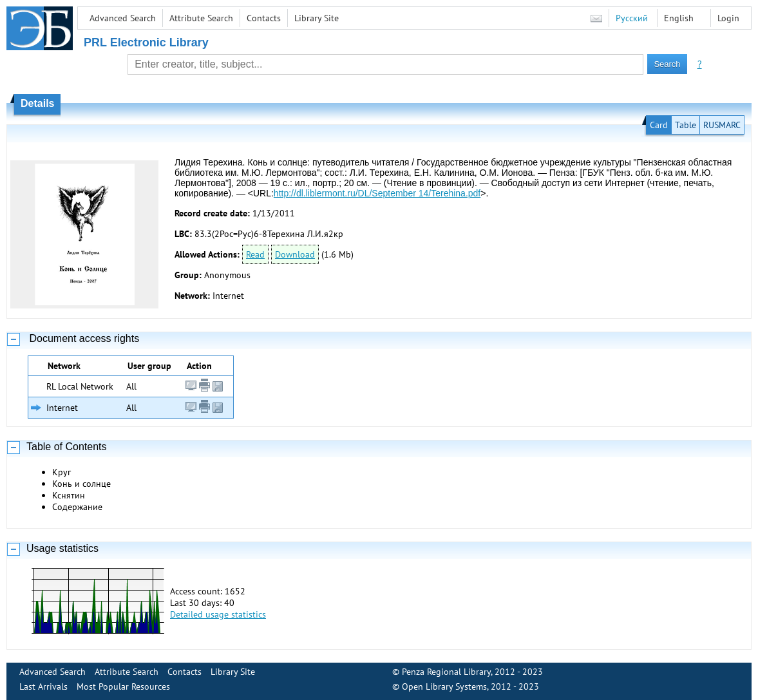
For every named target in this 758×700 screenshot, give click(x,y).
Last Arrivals (43, 686)
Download (295, 254)
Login (728, 18)
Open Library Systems (444, 686)
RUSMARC (722, 125)
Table (686, 125)
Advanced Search (123, 18)
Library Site (317, 18)
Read (255, 254)
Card (659, 125)
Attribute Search (201, 18)
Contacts (264, 18)
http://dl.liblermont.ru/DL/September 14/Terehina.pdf (377, 193)
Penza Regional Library (446, 672)
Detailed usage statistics (218, 614)
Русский (632, 18)
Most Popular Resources (123, 686)
